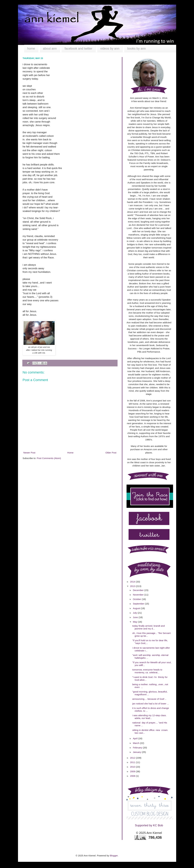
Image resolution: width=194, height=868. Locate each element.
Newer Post (29, 453)
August (137, 608)
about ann (50, 48)
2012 (133, 758)
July (135, 613)
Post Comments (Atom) (49, 458)
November (139, 595)
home (31, 48)
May (135, 622)
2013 (133, 586)
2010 (133, 767)
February (138, 748)
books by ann (137, 48)
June (136, 617)
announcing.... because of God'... (149, 699)
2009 (133, 771)
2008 (133, 776)
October (137, 599)
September (139, 604)
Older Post (111, 453)
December (139, 590)
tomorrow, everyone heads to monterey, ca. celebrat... (147, 671)
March (136, 743)
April (136, 738)
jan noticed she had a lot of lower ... (151, 704)
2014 (133, 582)
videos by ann (110, 48)
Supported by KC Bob (149, 825)
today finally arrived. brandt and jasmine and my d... (148, 627)
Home (70, 453)
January (137, 752)
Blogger (114, 856)
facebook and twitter (79, 48)
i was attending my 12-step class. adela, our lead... (149, 717)
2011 (133, 762)
